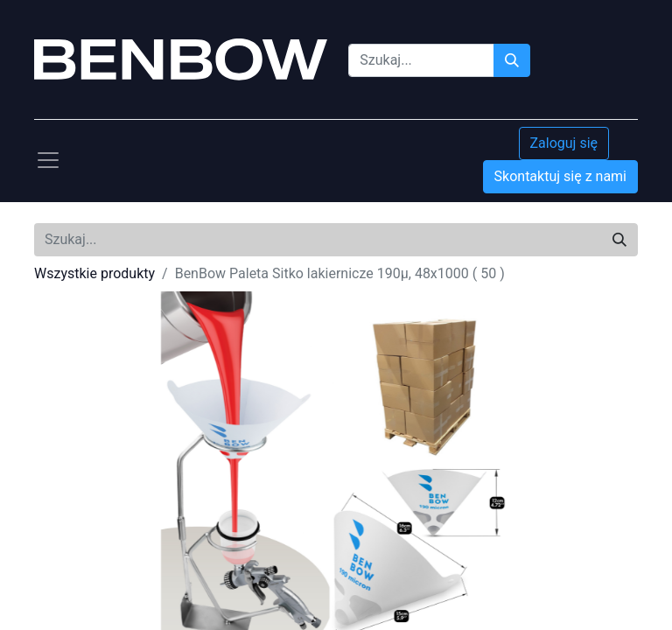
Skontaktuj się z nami (560, 176)
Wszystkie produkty (94, 273)
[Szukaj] (512, 60)
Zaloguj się (564, 143)
